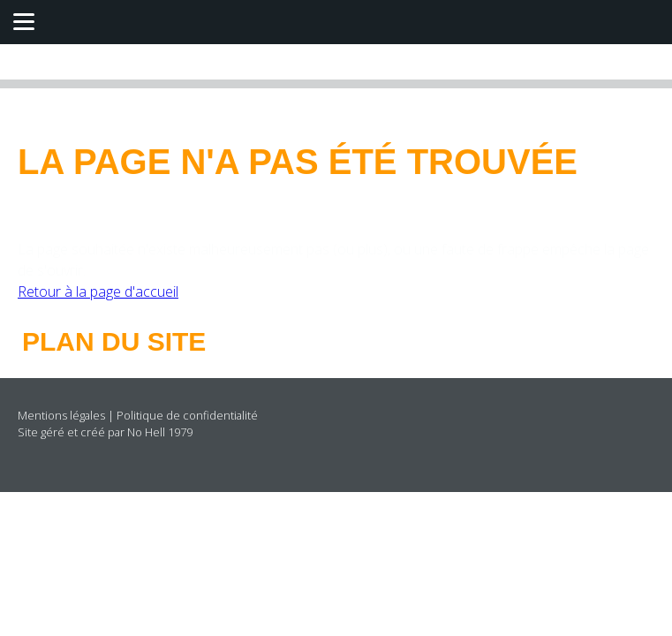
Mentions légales (61, 415)
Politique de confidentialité (187, 415)
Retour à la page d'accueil (98, 291)
